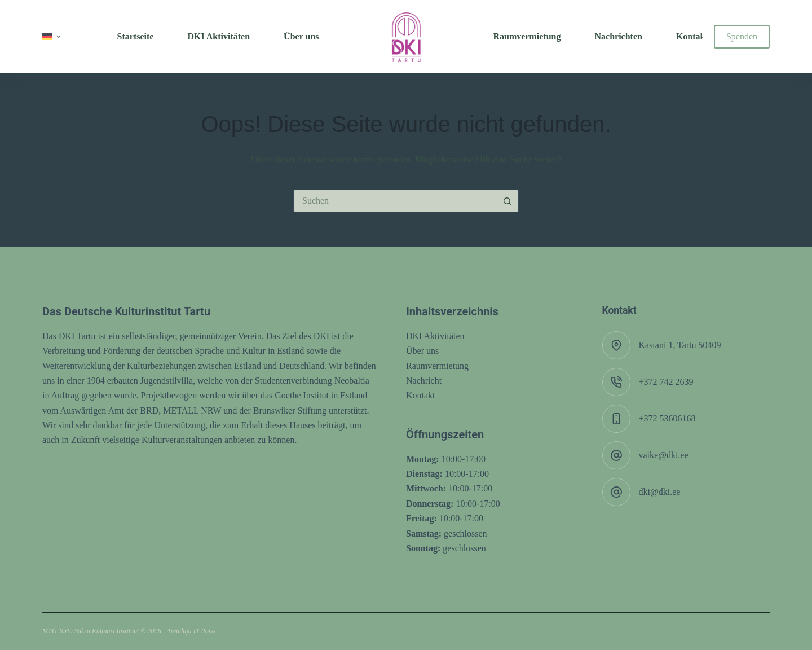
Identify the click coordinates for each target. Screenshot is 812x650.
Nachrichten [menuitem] (618, 36)
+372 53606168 (667, 418)
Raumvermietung (437, 366)
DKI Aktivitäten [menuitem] (219, 36)
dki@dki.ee (660, 492)
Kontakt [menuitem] (692, 36)
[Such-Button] (507, 201)
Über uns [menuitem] (301, 36)
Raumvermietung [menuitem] (527, 36)
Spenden (742, 36)
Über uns (422, 351)
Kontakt (421, 395)
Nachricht (424, 381)
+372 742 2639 (666, 382)
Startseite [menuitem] (136, 36)
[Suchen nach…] (395, 201)
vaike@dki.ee (664, 455)
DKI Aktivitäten (435, 336)
